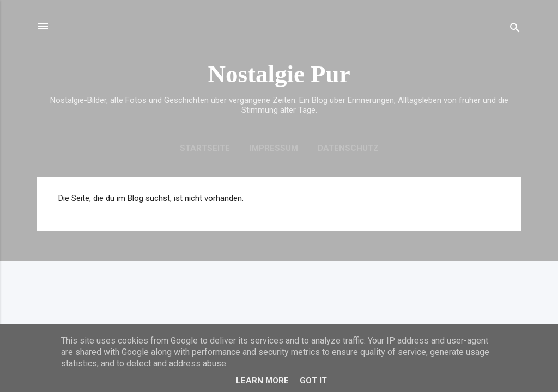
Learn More (262, 381)
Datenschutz (348, 148)
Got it (313, 381)
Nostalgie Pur (279, 74)
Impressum (274, 148)
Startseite (205, 148)
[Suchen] (515, 30)
